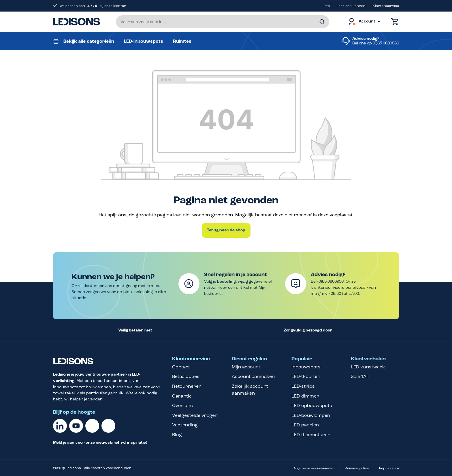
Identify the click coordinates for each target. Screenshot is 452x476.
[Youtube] (76, 426)
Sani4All (360, 376)
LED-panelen (305, 425)
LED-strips (303, 386)
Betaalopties (186, 376)
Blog (177, 435)
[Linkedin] (60, 426)
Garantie (182, 396)
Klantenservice (386, 6)
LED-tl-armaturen (311, 435)
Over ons (182, 405)
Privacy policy (357, 468)
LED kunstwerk (368, 367)
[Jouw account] (364, 22)
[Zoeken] (322, 22)
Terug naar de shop (226, 230)
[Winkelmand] (393, 22)
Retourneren (187, 386)
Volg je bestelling (220, 281)
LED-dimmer (305, 396)
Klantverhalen (368, 359)
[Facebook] (92, 426)
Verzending (185, 425)
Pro (327, 6)
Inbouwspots (306, 367)
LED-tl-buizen (306, 376)
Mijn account (246, 367)
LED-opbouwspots (312, 405)
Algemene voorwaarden (314, 468)
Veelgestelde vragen (195, 415)
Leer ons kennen (351, 6)
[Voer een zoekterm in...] (223, 22)
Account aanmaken (253, 376)
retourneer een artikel (227, 287)
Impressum (389, 468)
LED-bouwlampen (311, 415)
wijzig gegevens (253, 281)
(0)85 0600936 (386, 43)
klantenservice (326, 287)
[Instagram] (108, 426)
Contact (181, 367)
